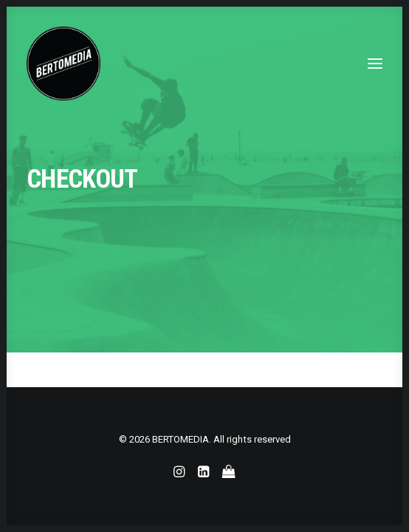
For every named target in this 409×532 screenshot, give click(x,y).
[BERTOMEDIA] (63, 64)
